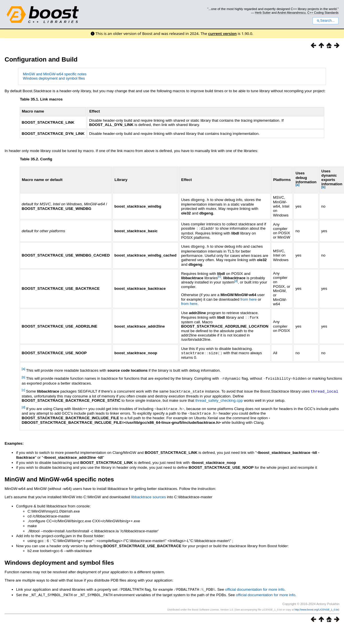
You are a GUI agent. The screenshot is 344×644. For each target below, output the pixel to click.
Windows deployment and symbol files (54, 78)
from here (249, 299)
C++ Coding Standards (323, 13)
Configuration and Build (41, 59)
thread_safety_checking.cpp (219, 399)
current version (222, 34)
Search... (326, 21)
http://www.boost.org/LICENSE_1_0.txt (317, 607)
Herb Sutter (263, 13)
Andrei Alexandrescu (291, 13)
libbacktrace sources (149, 495)
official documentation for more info (255, 587)
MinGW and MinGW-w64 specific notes (55, 74)
